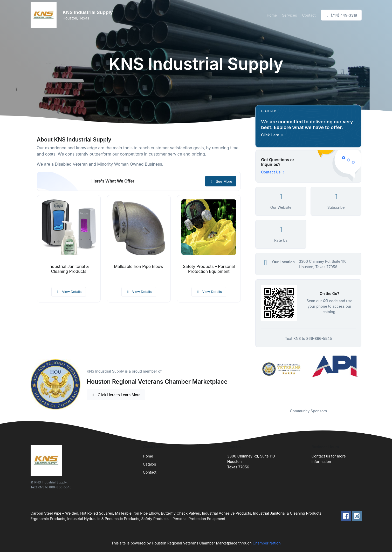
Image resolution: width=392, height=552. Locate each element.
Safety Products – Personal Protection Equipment (209, 269)
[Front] (45, 15)
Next (365, 379)
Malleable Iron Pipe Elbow (139, 267)
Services (289, 15)
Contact (309, 15)
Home (272, 15)
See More (221, 181)
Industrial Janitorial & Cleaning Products (69, 269)
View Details (69, 292)
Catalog (150, 464)
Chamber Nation (267, 543)
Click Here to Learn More (116, 395)
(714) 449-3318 (341, 15)
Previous (251, 379)
